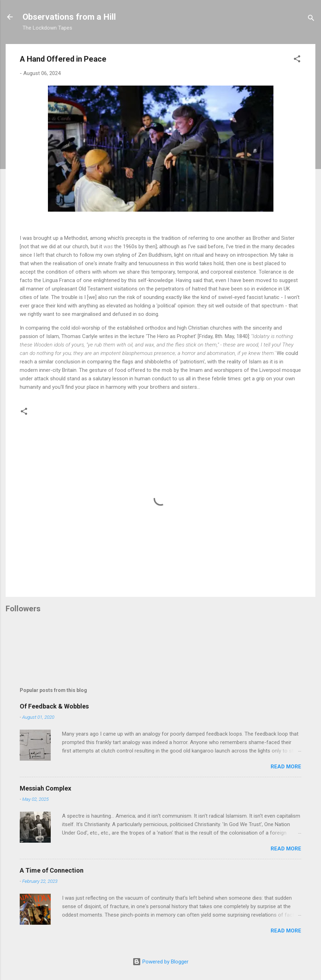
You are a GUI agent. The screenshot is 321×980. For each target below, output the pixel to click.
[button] (297, 60)
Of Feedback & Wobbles (54, 706)
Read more (286, 767)
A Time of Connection (52, 870)
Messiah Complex (45, 788)
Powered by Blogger (160, 962)
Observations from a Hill (69, 17)
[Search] (311, 19)
